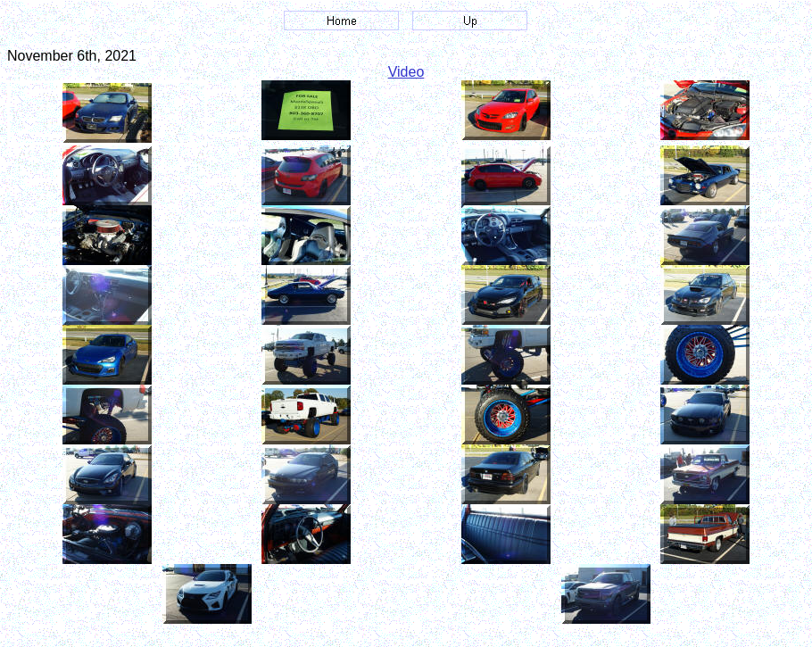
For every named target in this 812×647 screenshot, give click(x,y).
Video (406, 72)
